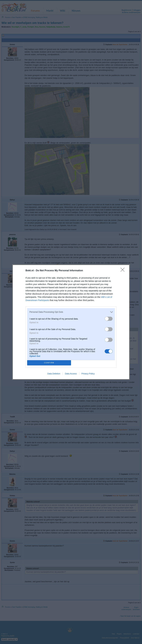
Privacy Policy (88, 374)
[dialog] (71, 322)
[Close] (123, 271)
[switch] (109, 319)
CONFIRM (49, 363)
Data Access (71, 374)
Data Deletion (54, 374)
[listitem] (71, 312)
